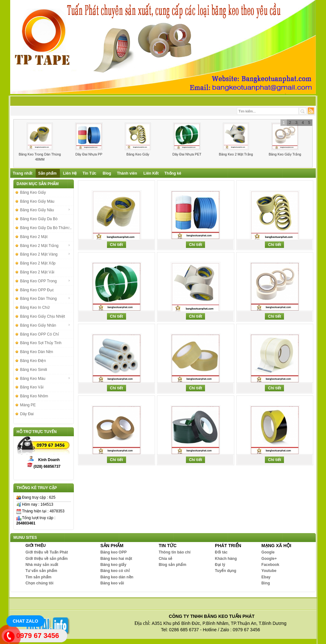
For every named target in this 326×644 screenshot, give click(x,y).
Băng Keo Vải (32, 387)
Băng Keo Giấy (138, 154)
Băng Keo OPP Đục (37, 290)
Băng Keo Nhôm (34, 396)
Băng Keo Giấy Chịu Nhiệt (43, 316)
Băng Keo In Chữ (35, 308)
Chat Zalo (25, 621)
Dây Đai (27, 414)
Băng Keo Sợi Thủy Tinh (41, 343)
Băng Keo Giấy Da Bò (39, 219)
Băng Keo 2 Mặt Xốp (38, 263)
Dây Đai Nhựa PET (187, 154)
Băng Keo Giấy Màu (37, 201)
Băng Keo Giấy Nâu (45, 210)
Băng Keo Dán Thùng (45, 299)
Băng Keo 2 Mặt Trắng (236, 154)
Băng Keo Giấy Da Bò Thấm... (46, 228)
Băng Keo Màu (45, 379)
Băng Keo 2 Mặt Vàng (45, 254)
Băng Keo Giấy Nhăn (45, 325)
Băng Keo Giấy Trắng (285, 154)
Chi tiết (116, 245)
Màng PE (28, 405)
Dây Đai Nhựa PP (89, 154)
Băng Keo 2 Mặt (34, 237)
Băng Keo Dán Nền (37, 352)
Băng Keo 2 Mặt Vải (37, 272)
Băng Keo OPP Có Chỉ (39, 334)
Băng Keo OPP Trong (45, 281)
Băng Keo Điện (33, 361)
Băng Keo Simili (34, 370)
